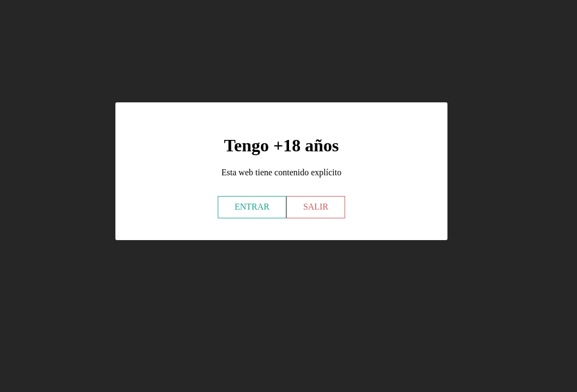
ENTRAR (252, 207)
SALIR (316, 207)
